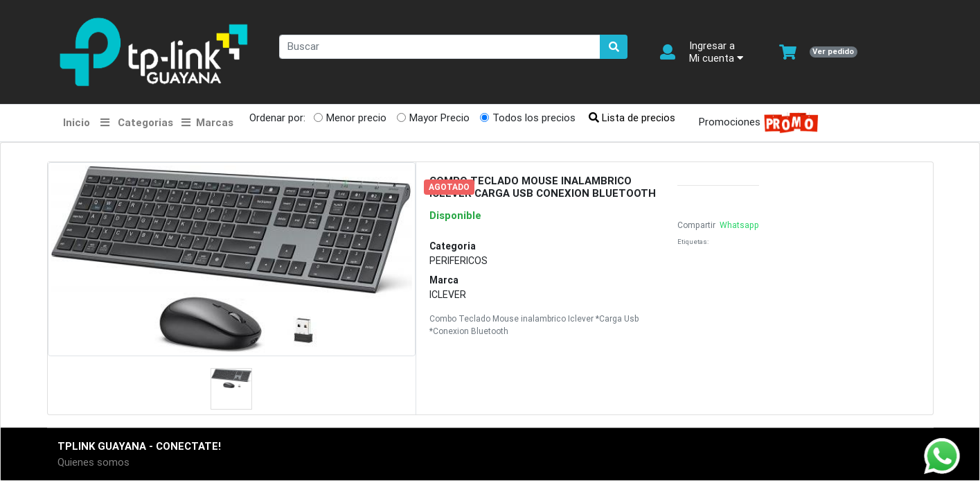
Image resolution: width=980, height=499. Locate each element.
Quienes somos (93, 462)
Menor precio (356, 117)
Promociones (755, 123)
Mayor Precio (439, 117)
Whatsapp (738, 225)
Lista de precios (632, 117)
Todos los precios (534, 117)
